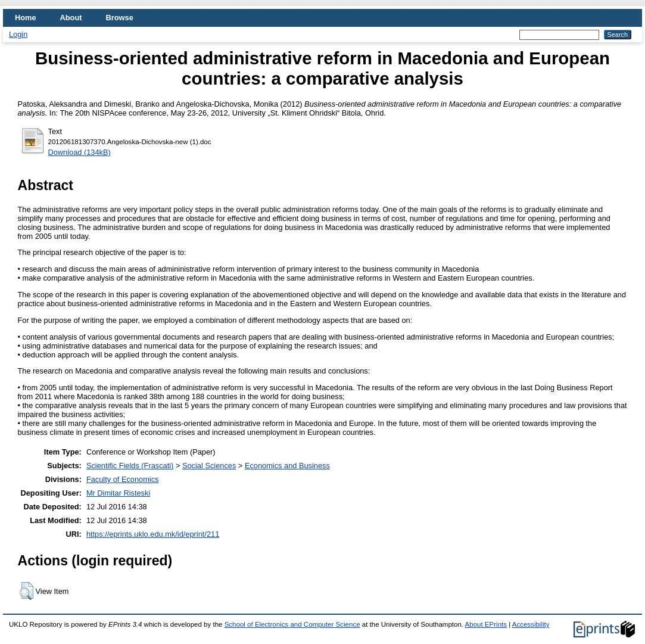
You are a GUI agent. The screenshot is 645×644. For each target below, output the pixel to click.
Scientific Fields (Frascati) (130, 466)
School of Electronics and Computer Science (292, 624)
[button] (27, 591)
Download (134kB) (80, 152)
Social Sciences (209, 466)
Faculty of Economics (123, 479)
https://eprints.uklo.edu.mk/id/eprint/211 (153, 534)
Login (18, 34)
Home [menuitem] (26, 18)
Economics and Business (287, 466)
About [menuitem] (71, 18)
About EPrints (486, 624)
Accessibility (531, 624)
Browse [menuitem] (120, 18)
